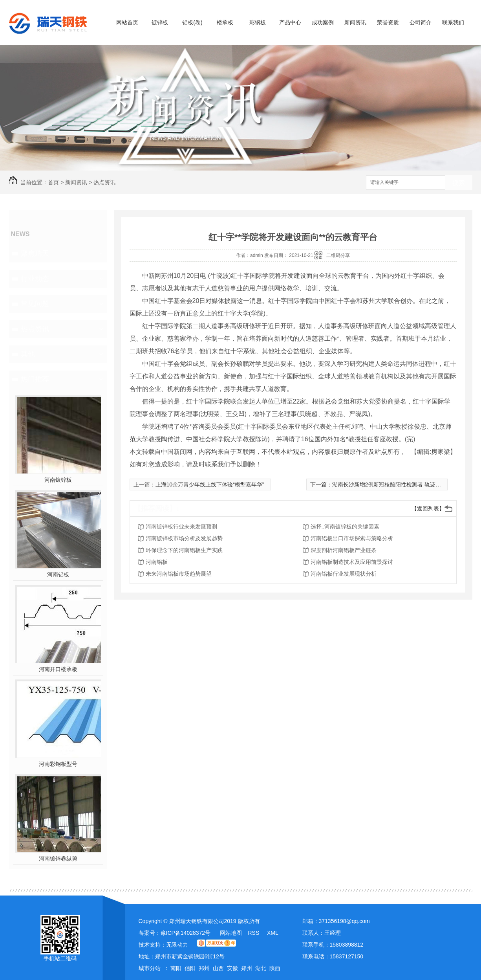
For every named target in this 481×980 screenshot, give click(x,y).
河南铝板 (58, 574)
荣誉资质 (388, 22)
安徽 (232, 968)
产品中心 (290, 22)
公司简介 (421, 22)
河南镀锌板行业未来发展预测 (181, 527)
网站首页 (127, 22)
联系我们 (453, 22)
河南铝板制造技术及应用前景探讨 (352, 562)
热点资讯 (104, 182)
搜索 (459, 183)
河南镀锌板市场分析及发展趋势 (184, 538)
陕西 (275, 968)
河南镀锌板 (58, 480)
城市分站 (150, 968)
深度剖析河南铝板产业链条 (344, 550)
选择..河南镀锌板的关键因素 (345, 527)
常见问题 (35, 304)
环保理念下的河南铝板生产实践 (184, 550)
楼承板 (225, 22)
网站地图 (231, 933)
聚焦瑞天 (35, 253)
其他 (28, 354)
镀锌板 (160, 22)
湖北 (261, 968)
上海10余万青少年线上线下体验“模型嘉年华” (210, 484)
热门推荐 (35, 379)
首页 (53, 182)
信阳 (190, 968)
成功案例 (323, 22)
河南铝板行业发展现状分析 (344, 574)
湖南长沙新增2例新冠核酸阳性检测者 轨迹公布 (390, 484)
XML (273, 933)
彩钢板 (258, 22)
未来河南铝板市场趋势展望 (179, 574)
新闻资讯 (355, 22)
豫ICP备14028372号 (186, 933)
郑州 (204, 968)
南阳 (176, 968)
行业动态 (35, 279)
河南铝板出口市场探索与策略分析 (352, 538)
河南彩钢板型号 (58, 764)
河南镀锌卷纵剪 (58, 859)
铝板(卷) (192, 22)
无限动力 (177, 945)
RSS (254, 933)
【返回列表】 (428, 508)
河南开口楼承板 (58, 669)
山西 (218, 968)
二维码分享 (338, 255)
